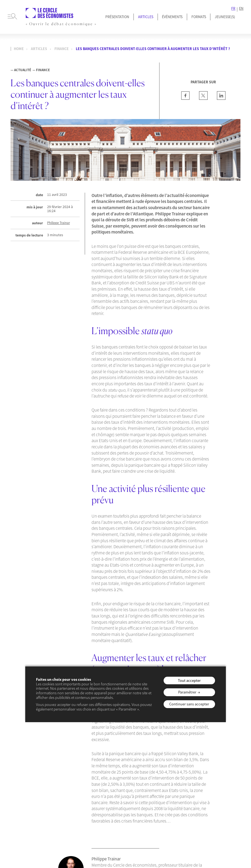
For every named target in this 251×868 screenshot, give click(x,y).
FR (233, 9)
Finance (62, 49)
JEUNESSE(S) (225, 17)
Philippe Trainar (58, 223)
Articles (146, 17)
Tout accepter (189, 680)
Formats (199, 17)
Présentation (117, 17)
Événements (172, 17)
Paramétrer (187, 692)
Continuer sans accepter (189, 704)
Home (19, 49)
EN (241, 9)
